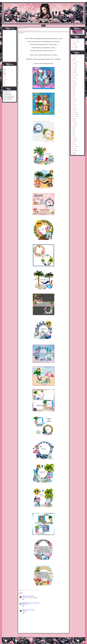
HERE (55, 51)
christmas (73, 78)
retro (72, 131)
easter (73, 88)
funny (73, 103)
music (73, 120)
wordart (73, 49)
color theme (74, 82)
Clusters (35, 590)
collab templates (74, 42)
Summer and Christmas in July (29, 30)
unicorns (73, 148)
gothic (73, 105)
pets (72, 129)
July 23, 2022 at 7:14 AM (30, 610)
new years (73, 124)
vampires (73, 152)
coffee (73, 80)
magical (73, 111)
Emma (24, 610)
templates (73, 47)
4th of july (73, 56)
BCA (73, 60)
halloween (73, 109)
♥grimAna (5, 76)
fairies (73, 92)
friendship (73, 101)
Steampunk (74, 65)
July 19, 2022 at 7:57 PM (30, 596)
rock (72, 133)
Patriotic (73, 63)
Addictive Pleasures (26, 603)
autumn (73, 71)
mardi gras (73, 112)
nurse (73, 128)
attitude (73, 69)
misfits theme (74, 116)
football (73, 99)
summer (38, 590)
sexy (72, 135)
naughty (73, 122)
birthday (73, 73)
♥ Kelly (4, 82)
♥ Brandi (5, 81)
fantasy (73, 94)
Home (43, 26)
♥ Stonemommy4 (6, 79)
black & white (74, 75)
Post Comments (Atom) (27, 637)
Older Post (67, 635)
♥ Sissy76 (5, 84)
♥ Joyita (4, 78)
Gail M (24, 596)
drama (73, 86)
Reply (23, 599)
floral (73, 97)
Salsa (5, 71)
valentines (73, 150)
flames (73, 95)
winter (73, 154)
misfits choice (74, 114)
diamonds (73, 84)
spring (73, 139)
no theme (73, 126)
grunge (73, 107)
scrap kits (73, 46)
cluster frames (30, 590)
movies (73, 118)
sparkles (73, 137)
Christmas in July (25, 590)
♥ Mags (4, 85)
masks (73, 44)
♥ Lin (4, 67)
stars (72, 143)
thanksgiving (74, 146)
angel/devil (74, 67)
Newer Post (20, 635)
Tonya (5, 68)
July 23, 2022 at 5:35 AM (35, 603)
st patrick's (73, 141)
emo (72, 90)
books (73, 77)
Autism (73, 58)
